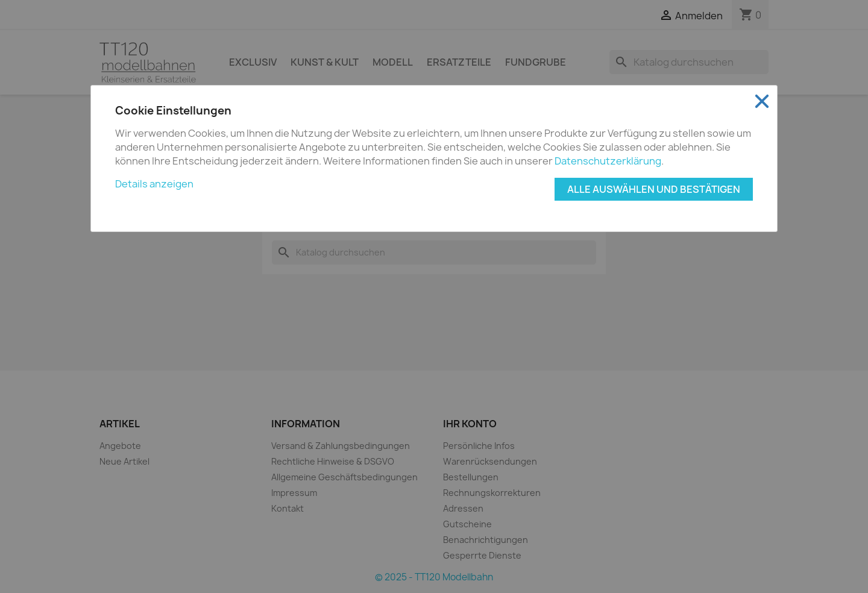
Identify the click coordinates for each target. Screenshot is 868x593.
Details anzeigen (154, 184)
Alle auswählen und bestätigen (654, 189)
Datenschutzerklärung (608, 161)
